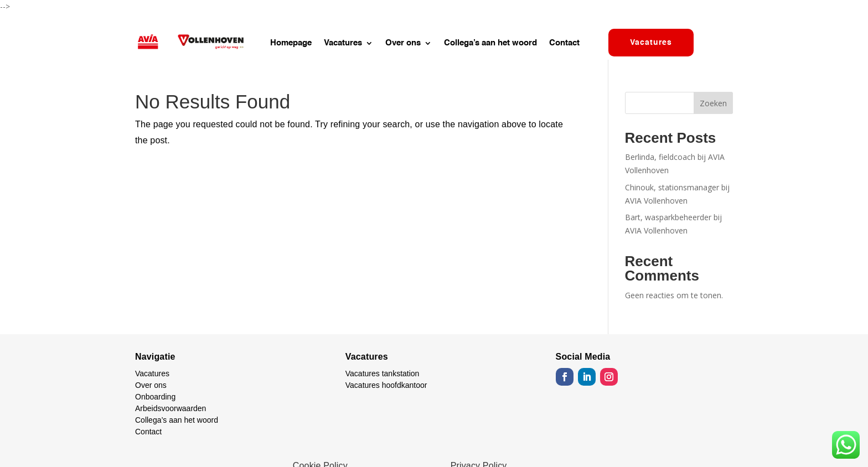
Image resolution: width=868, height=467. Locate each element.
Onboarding (155, 397)
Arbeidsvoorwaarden (170, 408)
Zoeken (713, 103)
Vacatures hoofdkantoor (386, 385)
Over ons (403, 43)
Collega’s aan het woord (490, 43)
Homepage (291, 43)
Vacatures (343, 43)
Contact (564, 43)
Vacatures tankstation (383, 373)
